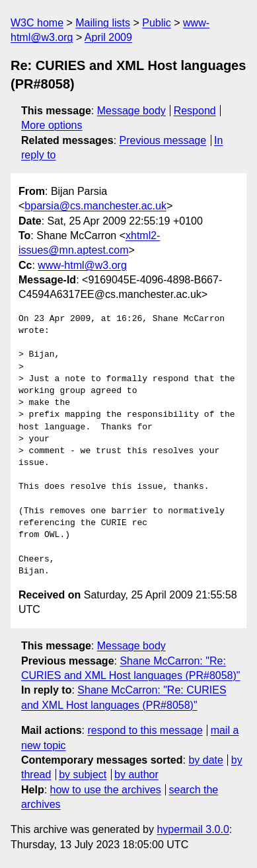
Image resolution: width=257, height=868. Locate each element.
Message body (131, 111)
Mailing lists (103, 23)
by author (136, 775)
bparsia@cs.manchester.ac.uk (95, 206)
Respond (195, 111)
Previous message (163, 140)
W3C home (37, 23)
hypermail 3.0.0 (193, 829)
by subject (83, 775)
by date (205, 760)
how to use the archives (106, 790)
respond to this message (145, 730)
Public (157, 23)
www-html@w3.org (82, 265)
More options (52, 125)
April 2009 (108, 37)
